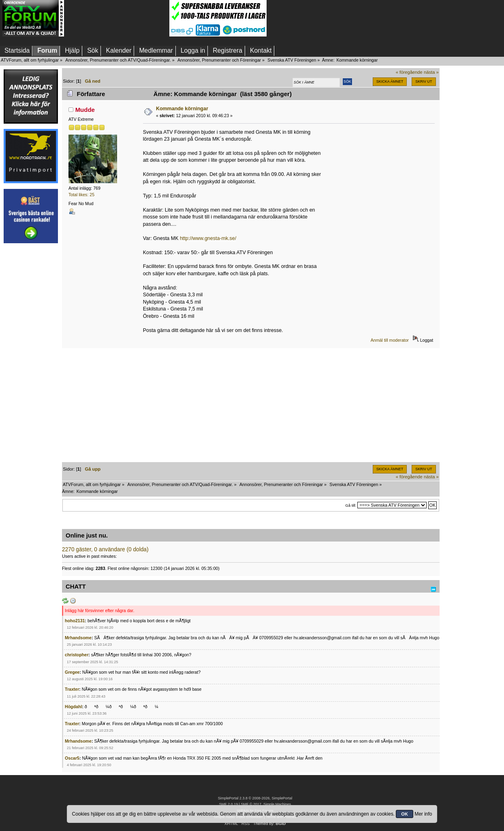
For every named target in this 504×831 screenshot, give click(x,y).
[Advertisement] (117, 18)
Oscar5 (72, 758)
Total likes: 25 (81, 195)
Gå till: (351, 505)
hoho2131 (75, 621)
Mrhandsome (78, 638)
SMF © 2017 (251, 804)
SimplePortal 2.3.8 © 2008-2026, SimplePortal (255, 798)
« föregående (409, 72)
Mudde (85, 110)
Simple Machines (277, 804)
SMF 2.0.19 (229, 804)
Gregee (72, 672)
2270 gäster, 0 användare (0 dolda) (105, 549)
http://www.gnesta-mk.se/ (208, 238)
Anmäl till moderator (390, 340)
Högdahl (73, 707)
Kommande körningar (182, 109)
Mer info (423, 814)
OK (405, 814)
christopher (77, 655)
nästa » (431, 72)
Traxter (72, 689)
